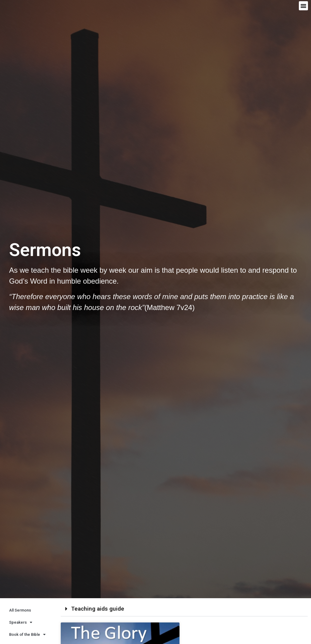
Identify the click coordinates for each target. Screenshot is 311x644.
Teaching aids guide (98, 609)
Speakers (21, 622)
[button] (303, 6)
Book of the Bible (27, 634)
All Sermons (20, 610)
